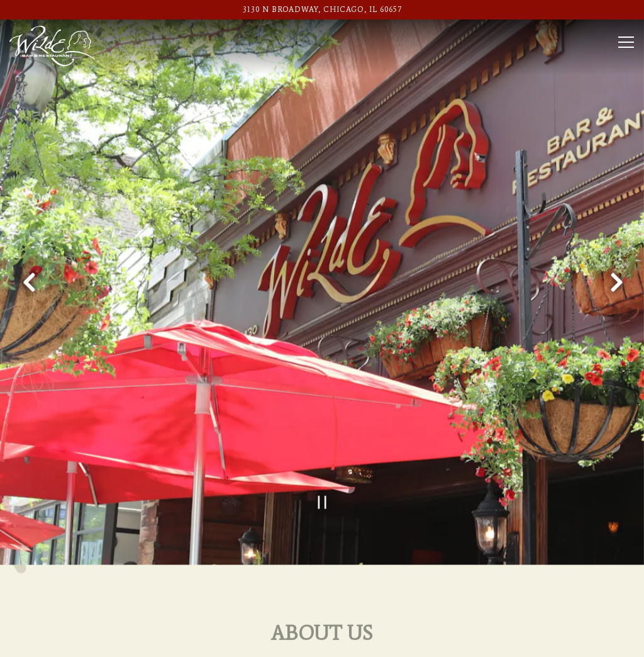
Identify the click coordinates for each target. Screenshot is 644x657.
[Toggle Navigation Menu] (626, 42)
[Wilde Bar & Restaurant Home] (52, 45)
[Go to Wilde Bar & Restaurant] (322, 9)
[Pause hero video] (322, 477)
